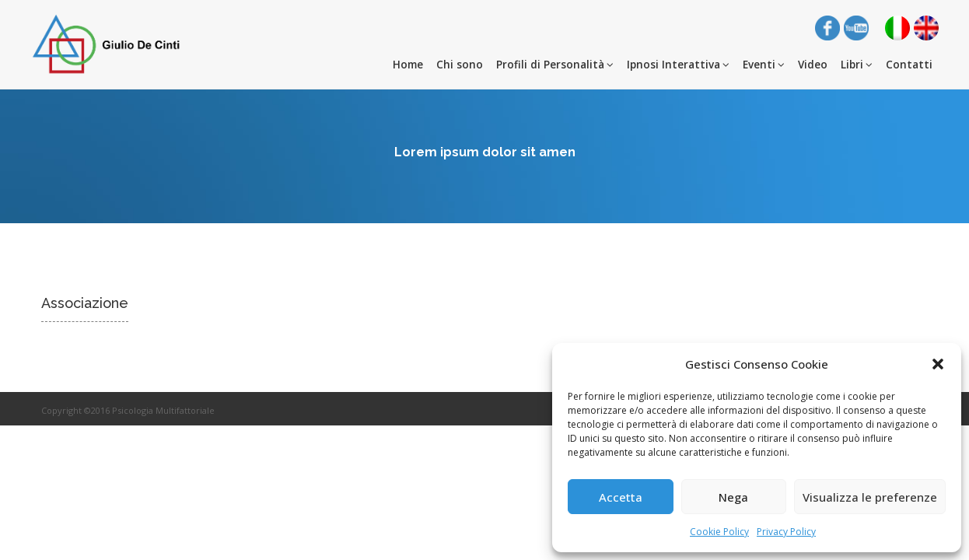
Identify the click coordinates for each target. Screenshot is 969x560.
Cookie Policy (719, 532)
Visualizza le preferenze (870, 497)
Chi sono (460, 65)
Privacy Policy (786, 532)
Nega (733, 497)
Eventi (764, 65)
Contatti (909, 65)
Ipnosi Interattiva (678, 65)
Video (813, 65)
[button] (938, 364)
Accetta (621, 497)
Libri (857, 65)
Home (408, 65)
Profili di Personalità (555, 65)
